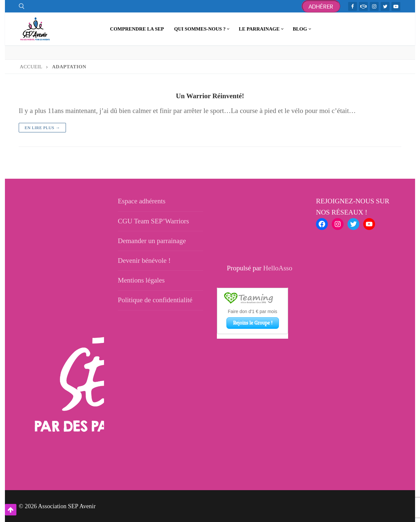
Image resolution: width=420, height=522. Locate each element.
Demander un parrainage (152, 241)
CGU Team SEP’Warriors (153, 221)
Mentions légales (141, 280)
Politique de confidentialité (155, 300)
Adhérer (321, 6)
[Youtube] (396, 6)
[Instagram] (374, 6)
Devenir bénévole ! (144, 261)
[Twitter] (385, 6)
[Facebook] (353, 6)
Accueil (31, 67)
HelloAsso (278, 268)
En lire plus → (42, 128)
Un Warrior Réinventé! (210, 96)
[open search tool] (22, 6)
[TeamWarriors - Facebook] (363, 6)
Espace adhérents (142, 201)
